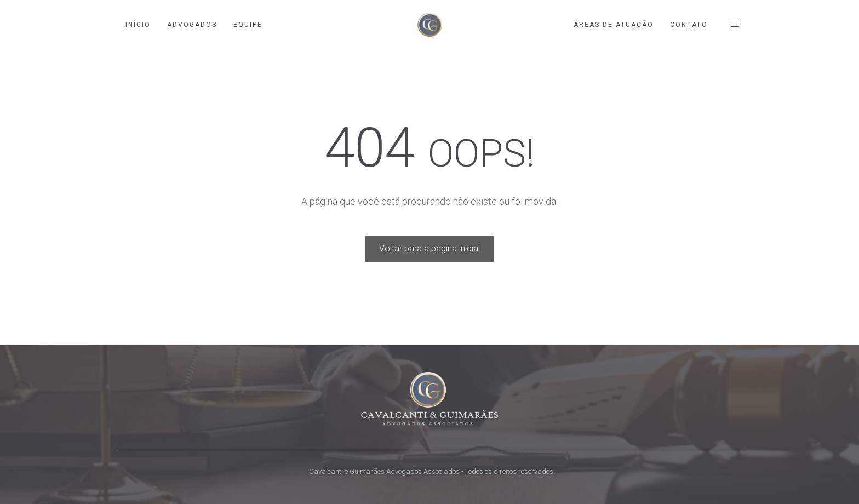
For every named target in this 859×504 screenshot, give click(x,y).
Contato (689, 25)
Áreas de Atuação (614, 25)
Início (138, 25)
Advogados (192, 25)
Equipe (248, 25)
